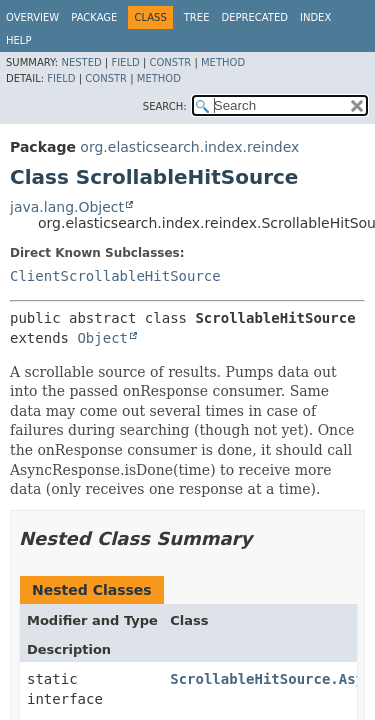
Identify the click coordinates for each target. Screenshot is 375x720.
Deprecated (254, 17)
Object (102, 338)
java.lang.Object (67, 207)
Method (223, 62)
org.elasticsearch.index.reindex (189, 147)
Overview (32, 17)
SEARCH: (165, 106)
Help (18, 40)
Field (125, 62)
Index (315, 17)
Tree (197, 17)
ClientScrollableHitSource (115, 276)
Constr (170, 62)
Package (94, 17)
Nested (81, 62)
